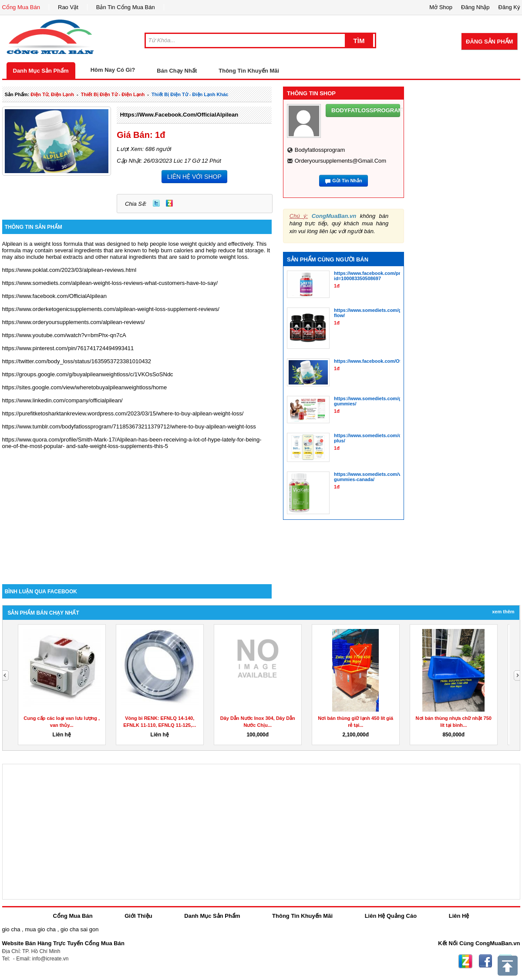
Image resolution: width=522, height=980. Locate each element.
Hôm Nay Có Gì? (113, 70)
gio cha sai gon (79, 929)
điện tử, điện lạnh (52, 94)
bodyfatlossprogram (320, 150)
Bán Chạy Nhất (177, 71)
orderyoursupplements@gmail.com (340, 161)
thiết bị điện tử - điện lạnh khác (190, 94)
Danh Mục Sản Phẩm (41, 71)
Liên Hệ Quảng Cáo (391, 916)
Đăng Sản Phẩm (489, 42)
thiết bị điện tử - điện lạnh (113, 94)
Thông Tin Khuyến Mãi (249, 71)
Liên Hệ (459, 916)
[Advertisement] (137, 510)
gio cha (11, 929)
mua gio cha (40, 929)
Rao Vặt (68, 7)
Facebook (485, 961)
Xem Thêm (503, 612)
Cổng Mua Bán (21, 7)
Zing (169, 203)
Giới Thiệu (138, 916)
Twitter (156, 203)
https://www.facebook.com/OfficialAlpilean (179, 115)
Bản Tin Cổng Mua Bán (126, 7)
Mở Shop (441, 7)
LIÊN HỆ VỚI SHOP (194, 177)
